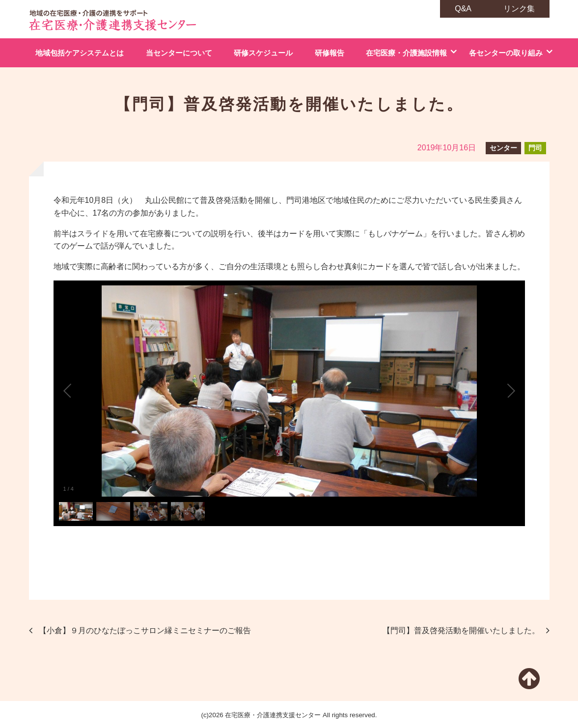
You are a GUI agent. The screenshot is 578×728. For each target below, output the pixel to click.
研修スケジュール (263, 53)
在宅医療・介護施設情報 (406, 53)
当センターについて (179, 53)
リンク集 (519, 9)
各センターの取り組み (506, 53)
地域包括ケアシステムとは (80, 53)
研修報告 (330, 53)
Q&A (463, 9)
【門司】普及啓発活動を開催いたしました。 (461, 630)
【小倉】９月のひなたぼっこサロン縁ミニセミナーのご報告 (145, 630)
